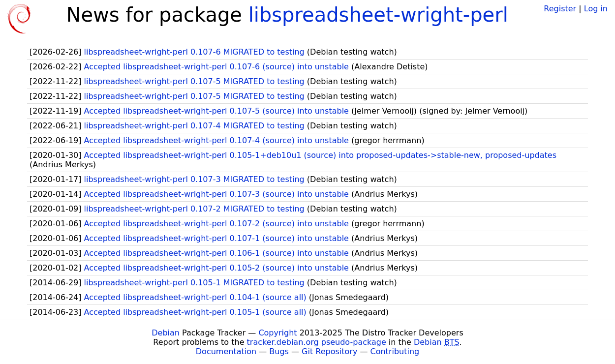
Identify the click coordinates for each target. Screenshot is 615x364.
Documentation (226, 351)
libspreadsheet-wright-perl (378, 15)
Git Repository (329, 351)
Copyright (277, 333)
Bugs (279, 351)
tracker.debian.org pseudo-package (317, 342)
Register (560, 9)
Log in (596, 9)
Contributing (395, 351)
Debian (166, 333)
